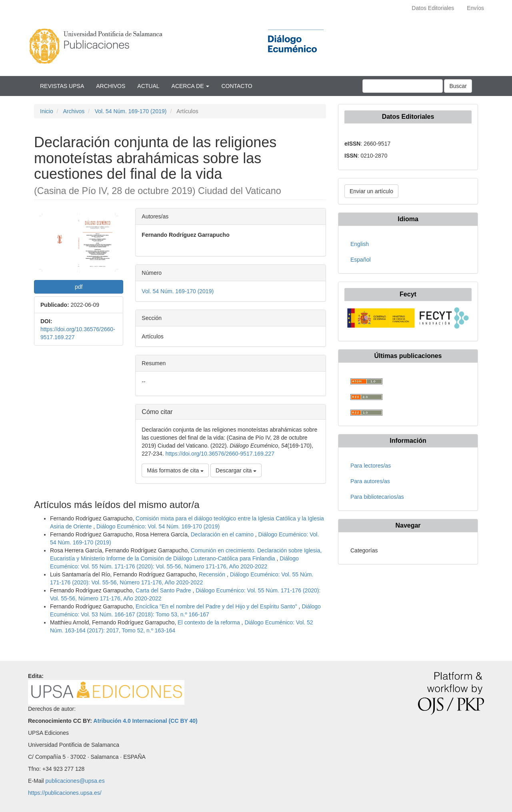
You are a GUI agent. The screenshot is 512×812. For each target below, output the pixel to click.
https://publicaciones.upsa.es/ (65, 793)
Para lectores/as (371, 466)
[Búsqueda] (403, 86)
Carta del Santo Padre (164, 590)
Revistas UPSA (62, 86)
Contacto (237, 86)
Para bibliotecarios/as (377, 497)
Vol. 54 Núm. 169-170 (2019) (131, 111)
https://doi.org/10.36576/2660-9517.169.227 (220, 454)
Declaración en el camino (223, 534)
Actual (148, 86)
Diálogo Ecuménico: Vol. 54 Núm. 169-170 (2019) (158, 526)
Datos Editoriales (433, 8)
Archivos (111, 86)
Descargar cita (236, 470)
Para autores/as (370, 481)
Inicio (47, 111)
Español (361, 260)
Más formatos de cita (175, 470)
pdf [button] (79, 287)
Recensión (213, 574)
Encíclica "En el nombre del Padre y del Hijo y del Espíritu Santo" (217, 606)
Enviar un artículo (371, 191)
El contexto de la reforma (210, 622)
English (360, 244)
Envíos (475, 8)
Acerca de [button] (191, 86)
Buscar (458, 86)
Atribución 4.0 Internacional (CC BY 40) (145, 721)
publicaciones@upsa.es (75, 781)
